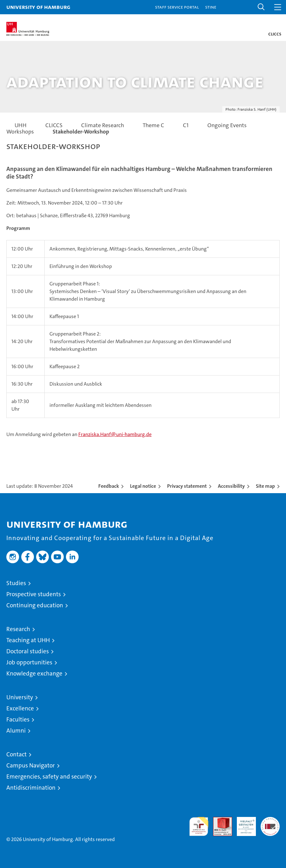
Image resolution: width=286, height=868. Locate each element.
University (20, 697)
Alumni (16, 731)
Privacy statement (187, 486)
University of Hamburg (38, 7)
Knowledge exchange (34, 673)
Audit (219, 820)
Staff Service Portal (177, 7)
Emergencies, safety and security (49, 777)
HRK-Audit (243, 824)
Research (18, 629)
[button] (261, 7)
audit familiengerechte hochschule (199, 826)
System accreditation (270, 824)
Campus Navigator (31, 765)
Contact (16, 754)
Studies (16, 583)
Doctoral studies (28, 651)
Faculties (18, 719)
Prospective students (34, 594)
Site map (265, 486)
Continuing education (35, 605)
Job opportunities (29, 662)
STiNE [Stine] (211, 7)
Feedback (109, 486)
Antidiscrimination (31, 788)
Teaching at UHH (28, 640)
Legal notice (143, 486)
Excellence (20, 708)
